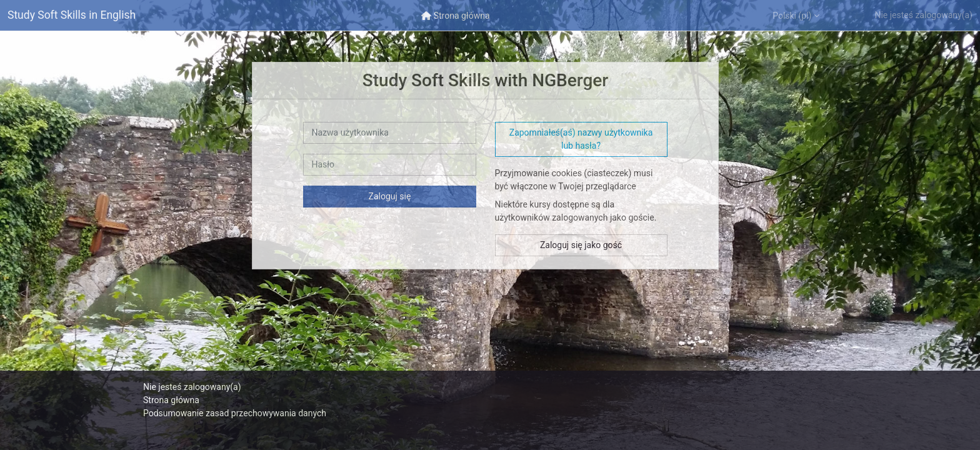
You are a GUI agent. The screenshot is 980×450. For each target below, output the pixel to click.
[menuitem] (456, 15)
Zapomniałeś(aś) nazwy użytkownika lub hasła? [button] (581, 139)
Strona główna (171, 400)
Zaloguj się (390, 196)
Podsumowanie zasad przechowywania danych (235, 413)
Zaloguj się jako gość (581, 245)
